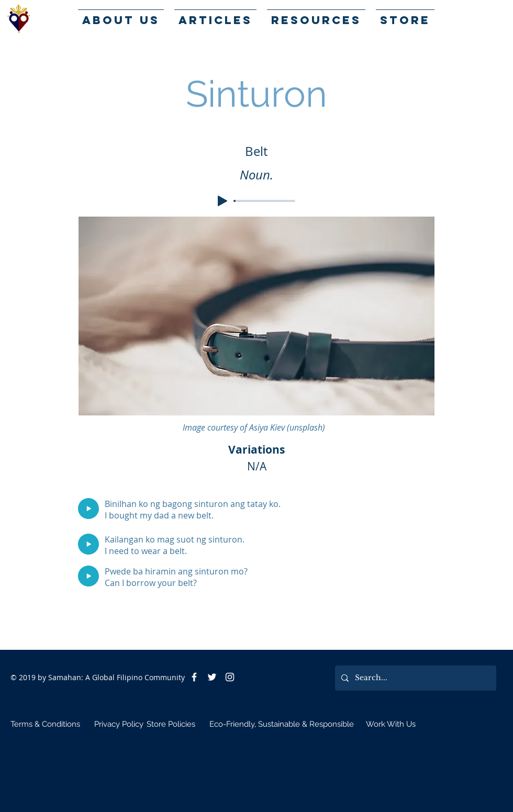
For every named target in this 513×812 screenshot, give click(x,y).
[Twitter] (212, 677)
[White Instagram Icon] (230, 677)
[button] (316, 16)
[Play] (222, 201)
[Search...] (415, 678)
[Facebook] (194, 677)
